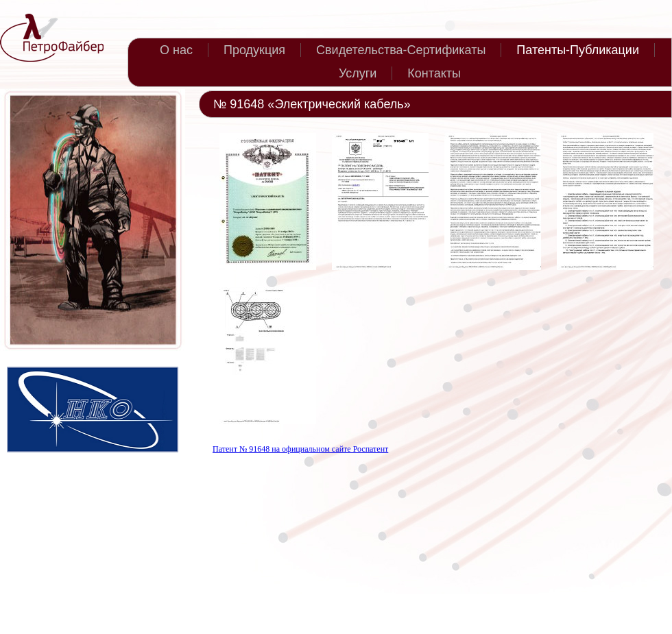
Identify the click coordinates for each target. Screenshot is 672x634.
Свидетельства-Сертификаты (401, 50)
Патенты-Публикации (578, 50)
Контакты (434, 73)
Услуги (358, 73)
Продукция (254, 50)
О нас (176, 50)
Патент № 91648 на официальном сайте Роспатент (300, 449)
